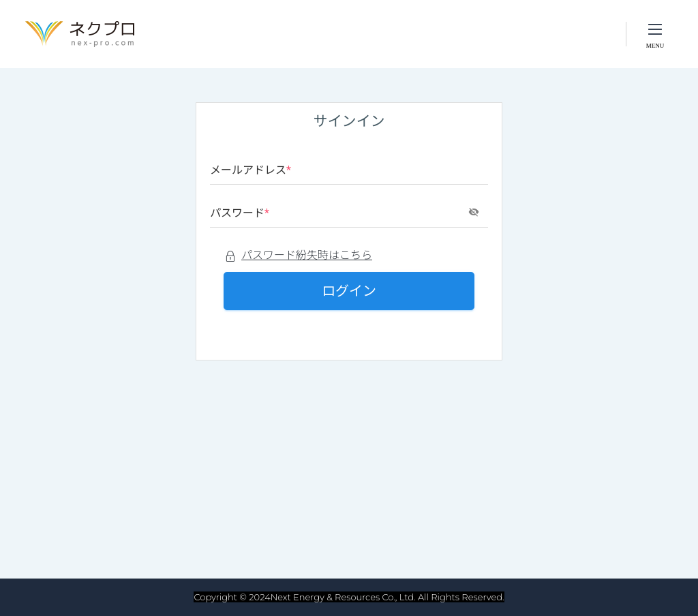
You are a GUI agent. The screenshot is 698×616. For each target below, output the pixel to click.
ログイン (349, 291)
